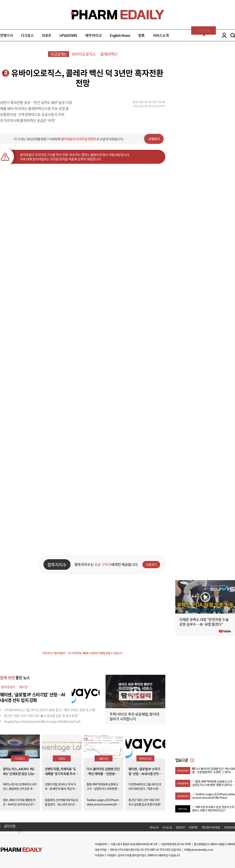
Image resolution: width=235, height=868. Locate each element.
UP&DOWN (68, 35)
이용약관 (193, 827)
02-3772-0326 (122, 850)
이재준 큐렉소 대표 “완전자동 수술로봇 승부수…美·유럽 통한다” (204, 622)
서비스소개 (161, 35)
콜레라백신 (109, 54)
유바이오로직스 (84, 54)
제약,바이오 (145, 758)
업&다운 (104, 758)
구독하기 (154, 139)
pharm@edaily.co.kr (202, 850)
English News (120, 35)
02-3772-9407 (148, 850)
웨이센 (23, 687)
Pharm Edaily (21, 850)
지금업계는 (59, 54)
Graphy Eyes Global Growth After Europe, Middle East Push (42, 721)
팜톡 (141, 35)
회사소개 (154, 827)
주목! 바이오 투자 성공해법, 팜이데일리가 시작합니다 (134, 716)
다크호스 (27, 35)
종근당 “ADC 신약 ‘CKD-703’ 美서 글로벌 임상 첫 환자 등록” (41, 716)
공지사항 (10, 826)
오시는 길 (167, 827)
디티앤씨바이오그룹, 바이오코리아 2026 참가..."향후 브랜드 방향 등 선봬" (50, 710)
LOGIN (223, 35)
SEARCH (233, 35)
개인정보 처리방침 (211, 827)
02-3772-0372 (163, 850)
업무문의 (180, 827)
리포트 (47, 35)
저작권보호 (229, 827)
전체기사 (6, 35)
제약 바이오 (93, 35)
